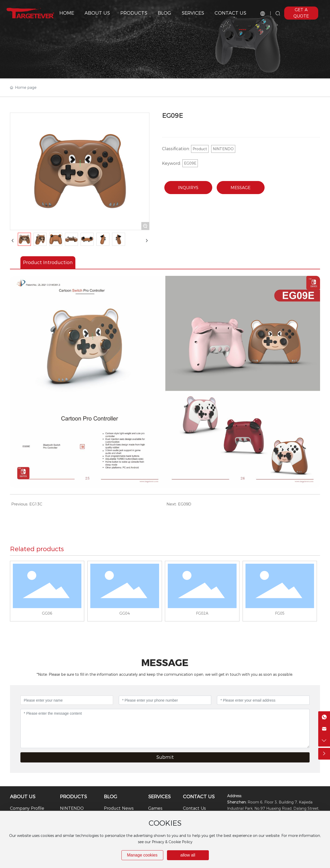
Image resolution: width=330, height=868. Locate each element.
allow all (188, 855)
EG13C (36, 504)
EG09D (185, 504)
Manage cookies (142, 855)
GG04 (125, 613)
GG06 (47, 613)
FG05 (280, 613)
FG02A (202, 613)
